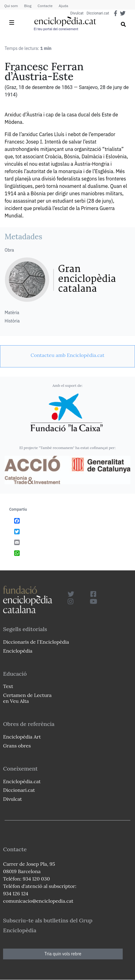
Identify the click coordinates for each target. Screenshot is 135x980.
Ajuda (64, 6)
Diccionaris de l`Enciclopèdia (36, 642)
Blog (28, 6)
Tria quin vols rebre (63, 954)
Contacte (45, 6)
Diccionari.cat (98, 13)
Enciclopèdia (18, 651)
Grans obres (17, 746)
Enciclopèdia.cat (22, 781)
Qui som (11, 6)
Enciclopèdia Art (22, 737)
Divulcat (77, 13)
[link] (67, 355)
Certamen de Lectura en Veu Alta (27, 698)
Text (8, 686)
